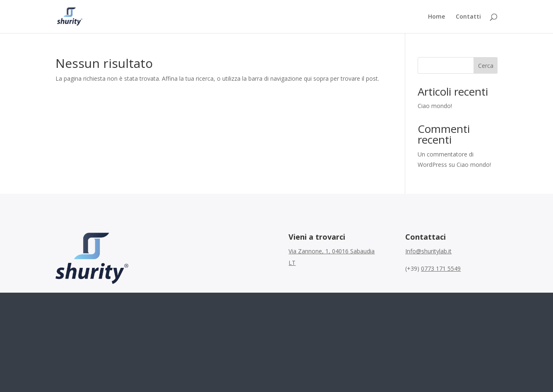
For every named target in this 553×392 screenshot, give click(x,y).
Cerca (486, 66)
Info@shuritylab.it (428, 251)
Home (436, 17)
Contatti (468, 17)
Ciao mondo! (435, 106)
